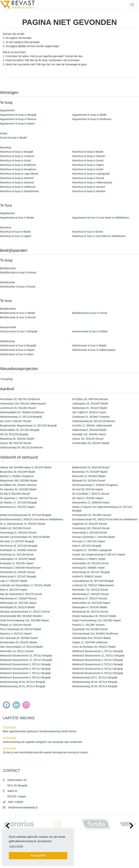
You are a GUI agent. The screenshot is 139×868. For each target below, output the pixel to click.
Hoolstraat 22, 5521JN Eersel (17, 555)
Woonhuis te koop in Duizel (15, 160)
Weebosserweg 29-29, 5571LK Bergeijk (95, 682)
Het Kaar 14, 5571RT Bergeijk (17, 541)
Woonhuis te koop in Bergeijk (17, 152)
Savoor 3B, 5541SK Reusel (16, 443)
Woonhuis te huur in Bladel (15, 232)
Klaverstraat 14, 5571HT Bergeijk (91, 572)
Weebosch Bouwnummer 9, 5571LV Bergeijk (25, 677)
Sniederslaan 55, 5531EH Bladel (18, 642)
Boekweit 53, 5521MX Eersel (89, 481)
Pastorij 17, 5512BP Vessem (88, 625)
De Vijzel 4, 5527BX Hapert (88, 498)
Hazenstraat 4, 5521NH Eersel (90, 533)
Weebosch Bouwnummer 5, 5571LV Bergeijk (25, 669)
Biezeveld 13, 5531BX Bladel (89, 476)
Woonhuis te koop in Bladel (88, 152)
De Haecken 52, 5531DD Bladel (18, 489)
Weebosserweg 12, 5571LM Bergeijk (21, 417)
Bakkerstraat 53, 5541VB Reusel (91, 467)
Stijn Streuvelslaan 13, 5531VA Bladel (21, 647)
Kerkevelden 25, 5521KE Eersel (90, 563)
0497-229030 (16, 802)
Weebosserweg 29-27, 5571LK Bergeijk (95, 677)
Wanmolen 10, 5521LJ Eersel (17, 651)
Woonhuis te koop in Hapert (88, 165)
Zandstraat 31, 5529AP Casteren (91, 417)
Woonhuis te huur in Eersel (88, 232)
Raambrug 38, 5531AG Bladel (17, 439)
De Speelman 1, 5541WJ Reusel (19, 498)
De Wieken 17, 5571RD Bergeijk (18, 503)
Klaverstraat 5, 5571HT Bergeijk (18, 576)
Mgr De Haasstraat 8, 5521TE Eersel (21, 594)
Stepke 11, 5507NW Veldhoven (90, 642)
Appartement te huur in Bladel (17, 218)
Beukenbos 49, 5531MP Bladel (18, 472)
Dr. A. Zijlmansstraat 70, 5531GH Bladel (23, 524)
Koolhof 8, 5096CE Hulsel (87, 576)
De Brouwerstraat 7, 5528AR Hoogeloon (95, 485)
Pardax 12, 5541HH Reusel (16, 625)
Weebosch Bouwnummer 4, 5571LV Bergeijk (98, 664)
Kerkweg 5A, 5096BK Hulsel (88, 568)
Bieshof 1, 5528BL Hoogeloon (17, 476)
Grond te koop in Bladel (13, 138)
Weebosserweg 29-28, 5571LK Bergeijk (22, 682)
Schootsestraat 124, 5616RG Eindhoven (95, 634)
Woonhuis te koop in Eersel (88, 160)
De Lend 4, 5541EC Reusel (16, 421)
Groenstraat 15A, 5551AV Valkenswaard (23, 404)
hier (49, 64)
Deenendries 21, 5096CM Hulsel (91, 503)
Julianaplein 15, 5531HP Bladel (90, 404)
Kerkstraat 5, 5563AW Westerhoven (20, 568)
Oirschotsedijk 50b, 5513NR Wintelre (21, 616)
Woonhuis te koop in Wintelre (89, 191)
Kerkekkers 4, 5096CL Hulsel (89, 559)
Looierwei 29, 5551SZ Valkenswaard (93, 585)
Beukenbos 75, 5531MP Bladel (90, 472)
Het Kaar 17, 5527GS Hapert (89, 541)
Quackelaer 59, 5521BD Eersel (90, 629)
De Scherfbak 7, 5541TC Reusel (91, 494)
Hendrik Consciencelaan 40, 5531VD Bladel (25, 537)
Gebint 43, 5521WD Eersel (15, 528)
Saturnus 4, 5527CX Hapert (16, 634)
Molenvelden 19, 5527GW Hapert (91, 603)
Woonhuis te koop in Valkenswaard (92, 182)
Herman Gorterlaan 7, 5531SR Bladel (94, 537)
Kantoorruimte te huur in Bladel (90, 331)
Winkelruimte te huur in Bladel (89, 346)
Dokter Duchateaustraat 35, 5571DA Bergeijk (26, 515)
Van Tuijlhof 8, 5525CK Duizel (89, 412)
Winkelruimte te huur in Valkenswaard (94, 350)
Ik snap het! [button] (38, 856)
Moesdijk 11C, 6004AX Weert (89, 434)
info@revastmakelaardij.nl (23, 807)
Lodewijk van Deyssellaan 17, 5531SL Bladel (26, 585)
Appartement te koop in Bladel (89, 115)
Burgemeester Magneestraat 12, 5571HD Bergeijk (28, 425)
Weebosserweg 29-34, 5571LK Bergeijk (95, 686)
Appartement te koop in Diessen (18, 119)
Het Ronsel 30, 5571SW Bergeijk (19, 546)
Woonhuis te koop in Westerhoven (19, 191)
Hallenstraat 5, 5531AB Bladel (89, 430)
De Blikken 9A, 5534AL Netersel (18, 485)
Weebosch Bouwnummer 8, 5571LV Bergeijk (98, 673)
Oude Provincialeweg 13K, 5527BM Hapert (24, 620)
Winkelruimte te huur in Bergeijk (18, 346)
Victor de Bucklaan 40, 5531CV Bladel (94, 647)
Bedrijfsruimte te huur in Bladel (17, 313)
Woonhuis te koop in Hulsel (88, 169)
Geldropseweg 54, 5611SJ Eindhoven (94, 421)
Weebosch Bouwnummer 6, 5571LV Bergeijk (98, 669)
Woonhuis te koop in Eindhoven (18, 165)
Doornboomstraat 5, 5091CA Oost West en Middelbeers (32, 519)
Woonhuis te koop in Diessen (89, 156)
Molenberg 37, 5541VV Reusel (90, 598)
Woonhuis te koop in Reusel (88, 178)
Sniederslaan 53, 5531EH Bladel (91, 443)
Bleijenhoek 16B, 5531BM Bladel (19, 481)
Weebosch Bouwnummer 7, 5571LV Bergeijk (25, 673)
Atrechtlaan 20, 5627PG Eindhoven (20, 399)
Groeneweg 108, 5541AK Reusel (91, 528)
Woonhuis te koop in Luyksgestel (91, 174)
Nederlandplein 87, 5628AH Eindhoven (22, 412)
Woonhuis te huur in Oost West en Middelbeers (99, 236)
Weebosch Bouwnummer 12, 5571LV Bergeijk (26, 660)
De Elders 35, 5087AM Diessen (90, 399)
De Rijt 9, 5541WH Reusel (15, 494)
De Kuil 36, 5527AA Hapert (88, 489)
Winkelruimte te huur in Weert (17, 354)
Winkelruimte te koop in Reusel (18, 287)
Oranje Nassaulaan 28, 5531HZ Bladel (94, 616)
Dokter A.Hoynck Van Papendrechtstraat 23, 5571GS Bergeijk (102, 509)
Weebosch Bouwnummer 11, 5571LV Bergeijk (98, 656)
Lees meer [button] (16, 846)
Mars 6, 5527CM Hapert (14, 590)
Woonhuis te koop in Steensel (17, 182)
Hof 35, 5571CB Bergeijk (14, 434)
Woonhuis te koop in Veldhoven (18, 187)
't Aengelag (6, 379)
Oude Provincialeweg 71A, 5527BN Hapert (96, 620)
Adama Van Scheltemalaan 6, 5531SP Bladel (26, 467)
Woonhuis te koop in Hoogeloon (18, 169)
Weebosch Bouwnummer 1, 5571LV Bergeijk (98, 651)
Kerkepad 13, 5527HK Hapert (17, 563)
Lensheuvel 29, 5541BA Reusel (18, 408)
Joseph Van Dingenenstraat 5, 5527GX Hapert (99, 555)
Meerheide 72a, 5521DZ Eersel (90, 590)
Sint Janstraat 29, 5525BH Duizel (19, 638)
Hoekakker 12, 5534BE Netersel (18, 550)
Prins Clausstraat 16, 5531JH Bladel (21, 629)
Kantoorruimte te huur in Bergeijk (19, 331)
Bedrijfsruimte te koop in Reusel (18, 272)
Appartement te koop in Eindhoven (92, 119)
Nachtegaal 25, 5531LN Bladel (17, 607)
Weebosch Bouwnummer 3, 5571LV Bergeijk (25, 664)
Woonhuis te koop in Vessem (89, 187)
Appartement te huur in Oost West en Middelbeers (101, 218)
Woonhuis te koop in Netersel (17, 178)
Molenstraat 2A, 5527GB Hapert (18, 603)
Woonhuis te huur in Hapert (16, 236)
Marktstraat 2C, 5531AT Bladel (90, 408)
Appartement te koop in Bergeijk (18, 115)
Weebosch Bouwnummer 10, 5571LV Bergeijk (26, 656)
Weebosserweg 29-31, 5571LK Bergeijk (22, 686)
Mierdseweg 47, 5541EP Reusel (91, 594)
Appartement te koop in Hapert (17, 124)
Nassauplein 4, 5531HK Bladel (90, 607)
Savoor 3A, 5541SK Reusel (88, 439)
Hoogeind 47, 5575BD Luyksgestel (92, 550)
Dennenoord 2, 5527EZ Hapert (17, 507)
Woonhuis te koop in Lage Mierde (19, 174)
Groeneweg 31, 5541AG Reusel (18, 533)
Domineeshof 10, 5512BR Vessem (92, 515)
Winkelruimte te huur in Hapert (17, 350)
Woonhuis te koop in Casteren (17, 156)
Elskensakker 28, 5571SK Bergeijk (20, 430)
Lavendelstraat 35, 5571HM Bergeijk (93, 581)
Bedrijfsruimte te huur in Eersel (90, 313)
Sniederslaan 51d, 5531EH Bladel (91, 638)
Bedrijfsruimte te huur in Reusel (18, 317)
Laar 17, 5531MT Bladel (14, 581)
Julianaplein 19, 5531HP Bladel (18, 559)
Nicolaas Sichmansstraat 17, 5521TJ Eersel (25, 612)
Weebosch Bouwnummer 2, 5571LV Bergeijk (98, 660)
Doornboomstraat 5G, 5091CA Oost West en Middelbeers (105, 519)
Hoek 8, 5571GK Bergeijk (87, 546)
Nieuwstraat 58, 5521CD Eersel (90, 612)
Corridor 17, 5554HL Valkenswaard (92, 425)
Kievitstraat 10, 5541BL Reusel (18, 572)
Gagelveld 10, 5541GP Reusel (90, 524)
